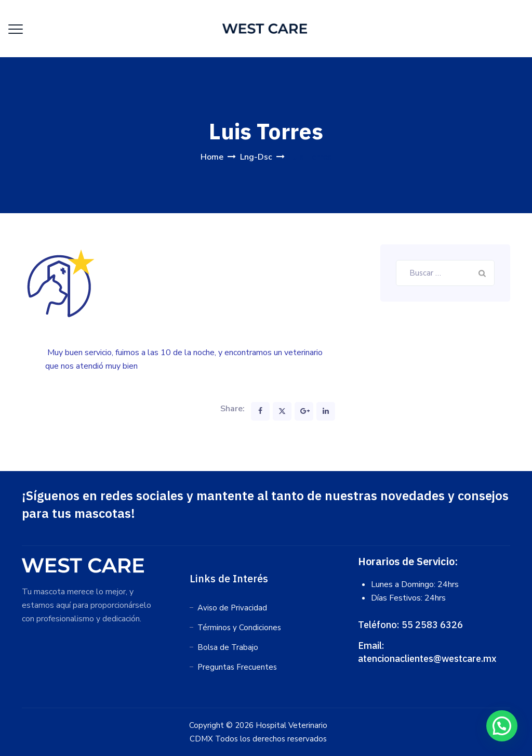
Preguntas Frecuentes (237, 667)
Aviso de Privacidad (232, 608)
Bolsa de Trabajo (228, 647)
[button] (502, 725)
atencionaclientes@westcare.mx (427, 659)
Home (212, 157)
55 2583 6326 (432, 625)
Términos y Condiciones (239, 628)
